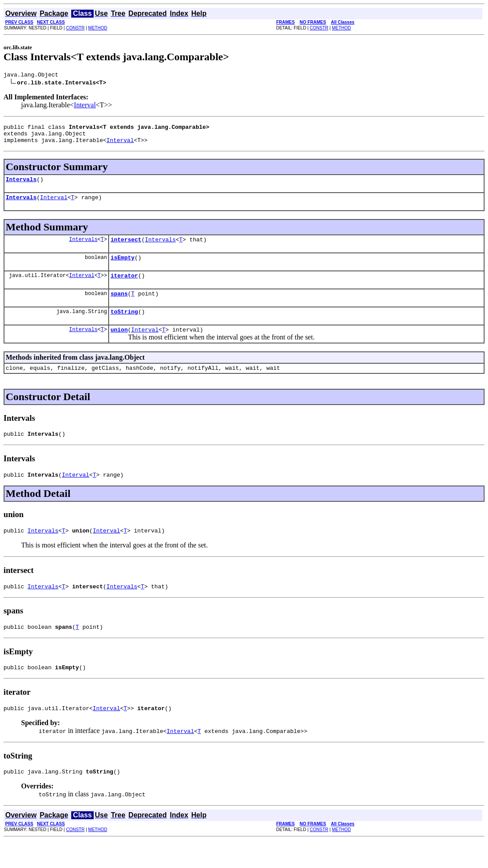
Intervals (21, 186)
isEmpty (122, 268)
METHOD (98, 28)
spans (119, 306)
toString (124, 326)
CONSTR (75, 28)
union (119, 345)
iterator (124, 287)
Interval (85, 106)
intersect (126, 248)
